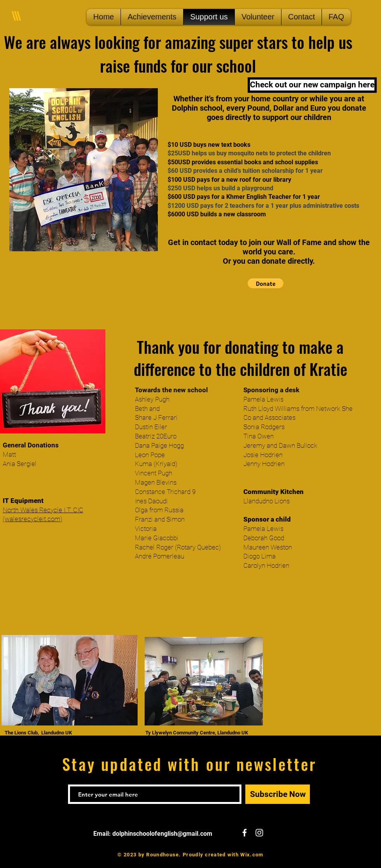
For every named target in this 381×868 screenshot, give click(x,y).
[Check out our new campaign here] (312, 85)
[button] (266, 284)
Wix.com (252, 855)
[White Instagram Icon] (259, 833)
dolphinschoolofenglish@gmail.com (162, 834)
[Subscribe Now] (278, 794)
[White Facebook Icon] (245, 833)
